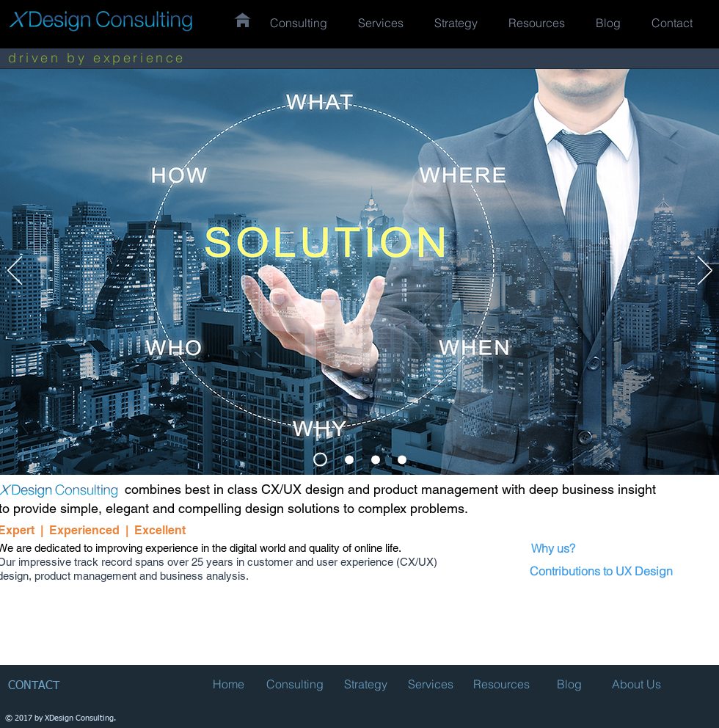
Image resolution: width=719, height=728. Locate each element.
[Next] (705, 272)
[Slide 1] (376, 459)
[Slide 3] (349, 459)
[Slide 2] (320, 460)
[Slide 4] (402, 459)
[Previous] (15, 272)
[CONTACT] (39, 687)
